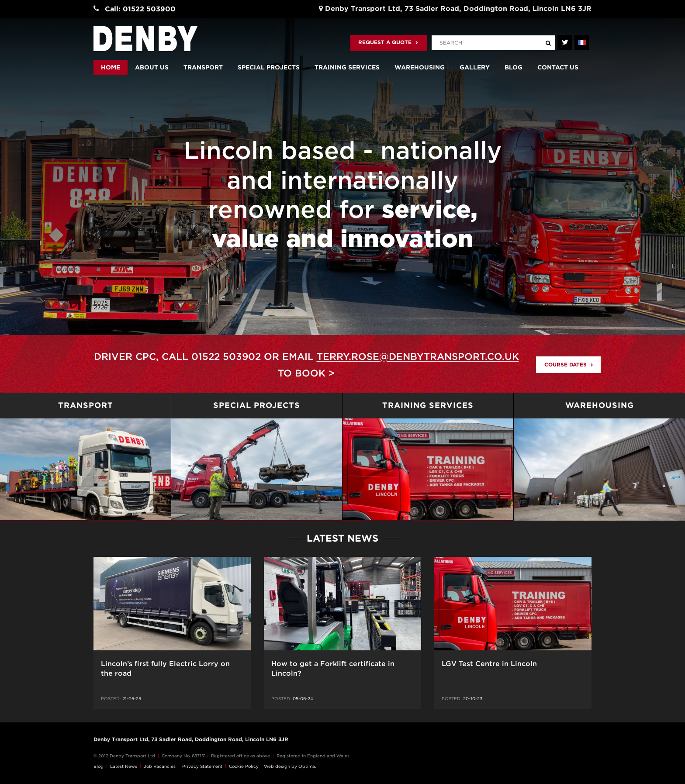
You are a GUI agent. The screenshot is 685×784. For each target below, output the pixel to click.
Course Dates (569, 364)
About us (152, 67)
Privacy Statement (202, 766)
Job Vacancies (160, 766)
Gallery (475, 67)
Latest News (124, 766)
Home (111, 67)
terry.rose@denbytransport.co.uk (418, 356)
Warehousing (420, 67)
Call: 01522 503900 (140, 9)
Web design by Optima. (290, 766)
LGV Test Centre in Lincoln (489, 664)
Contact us (558, 67)
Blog (514, 67)
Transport (203, 67)
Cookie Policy (244, 766)
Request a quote (388, 42)
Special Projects (269, 67)
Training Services (347, 67)
